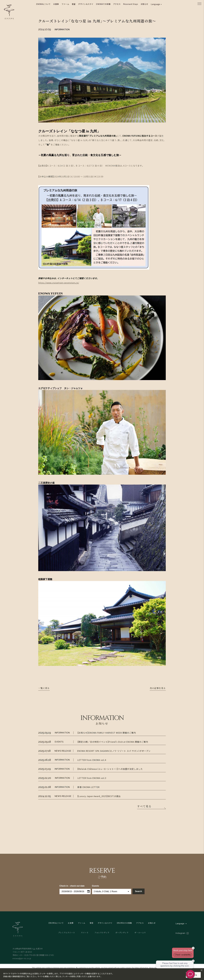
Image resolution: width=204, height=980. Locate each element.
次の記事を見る (158, 688)
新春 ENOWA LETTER (88, 787)
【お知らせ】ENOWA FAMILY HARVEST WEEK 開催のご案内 (107, 733)
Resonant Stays (131, 4)
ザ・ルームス (140, 933)
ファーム (65, 4)
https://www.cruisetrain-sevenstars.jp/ (59, 283)
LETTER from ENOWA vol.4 (92, 760)
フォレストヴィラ (102, 933)
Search (138, 891)
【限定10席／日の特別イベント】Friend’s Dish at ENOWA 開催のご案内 (113, 742)
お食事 (56, 4)
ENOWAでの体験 (103, 4)
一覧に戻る (44, 688)
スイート (85, 933)
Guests (95, 886)
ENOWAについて (43, 4)
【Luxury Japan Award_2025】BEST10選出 (99, 796)
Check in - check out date (72, 886)
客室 (74, 4)
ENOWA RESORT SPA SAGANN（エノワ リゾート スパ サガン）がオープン (114, 751)
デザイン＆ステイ (86, 4)
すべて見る (144, 807)
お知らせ (144, 4)
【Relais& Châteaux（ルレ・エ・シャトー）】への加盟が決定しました (110, 769)
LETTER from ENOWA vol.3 (92, 778)
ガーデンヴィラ (122, 933)
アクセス (117, 4)
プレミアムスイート (67, 933)
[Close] (202, 970)
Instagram (181, 933)
